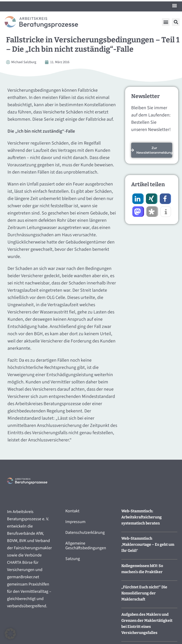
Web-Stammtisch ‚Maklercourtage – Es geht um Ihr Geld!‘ (148, 544)
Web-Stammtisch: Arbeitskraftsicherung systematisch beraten (141, 517)
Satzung (73, 559)
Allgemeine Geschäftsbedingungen (86, 546)
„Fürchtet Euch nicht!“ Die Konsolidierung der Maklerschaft (144, 593)
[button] (174, 5)
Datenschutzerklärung (85, 533)
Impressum (75, 522)
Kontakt (72, 511)
